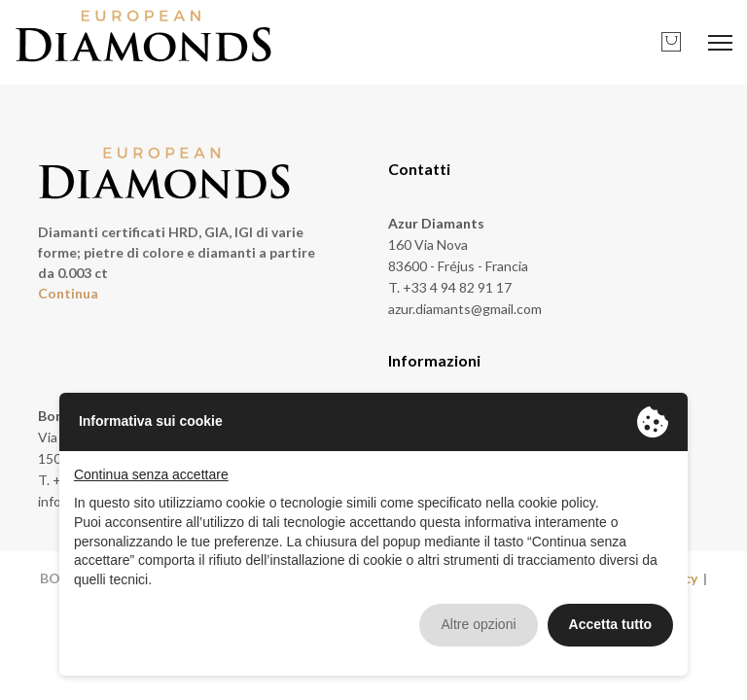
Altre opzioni (478, 624)
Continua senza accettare (151, 474)
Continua (68, 293)
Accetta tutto (611, 624)
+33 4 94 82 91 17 (457, 287)
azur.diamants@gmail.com (465, 309)
